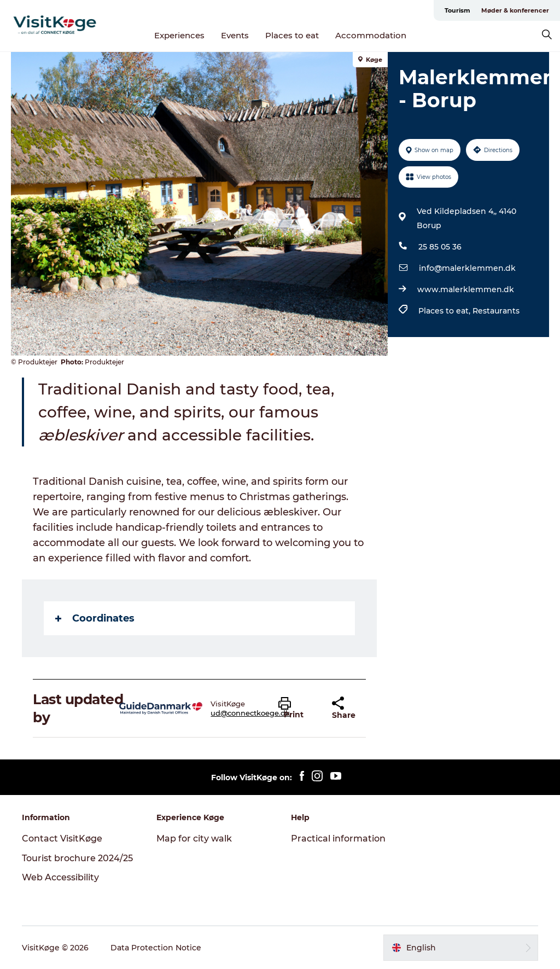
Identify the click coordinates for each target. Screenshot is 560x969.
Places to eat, (445, 311)
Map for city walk (194, 839)
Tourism (457, 10)
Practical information (338, 839)
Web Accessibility (60, 877)
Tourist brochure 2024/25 (77, 858)
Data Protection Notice (156, 948)
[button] (297, 709)
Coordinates (95, 618)
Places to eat (292, 35)
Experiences (179, 35)
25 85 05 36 (440, 247)
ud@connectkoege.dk (250, 713)
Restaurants (496, 311)
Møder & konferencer (515, 10)
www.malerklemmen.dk (466, 289)
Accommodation (371, 35)
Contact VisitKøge (62, 839)
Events (235, 35)
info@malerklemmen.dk (467, 268)
